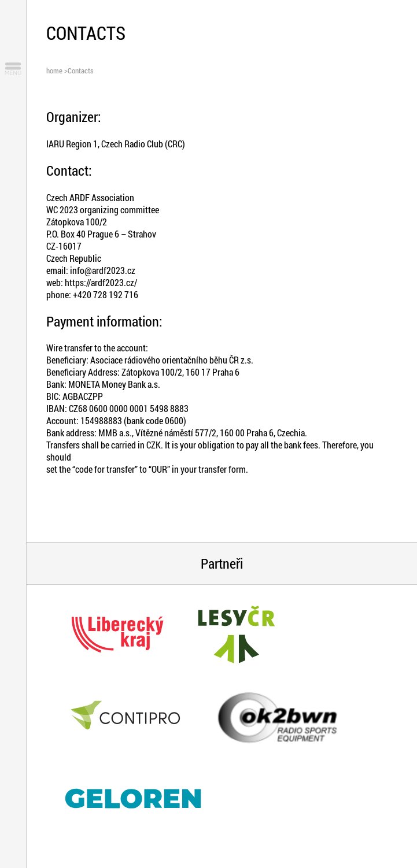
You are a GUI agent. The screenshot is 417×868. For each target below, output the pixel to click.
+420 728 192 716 (106, 294)
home (54, 71)
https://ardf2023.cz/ (101, 282)
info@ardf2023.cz (103, 270)
